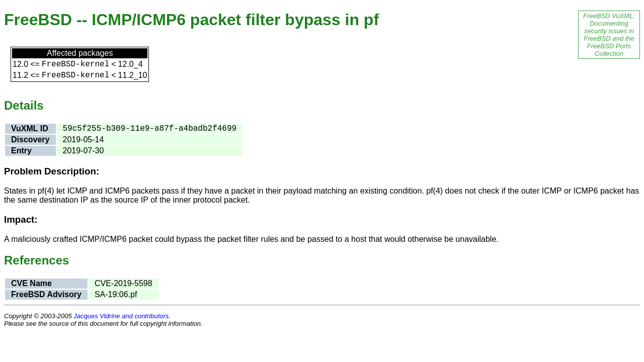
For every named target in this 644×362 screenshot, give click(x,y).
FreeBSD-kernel (75, 64)
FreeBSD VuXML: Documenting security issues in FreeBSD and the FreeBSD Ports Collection (609, 35)
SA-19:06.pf (116, 294)
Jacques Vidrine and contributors (121, 316)
